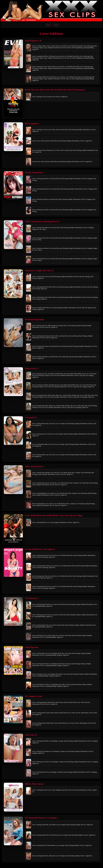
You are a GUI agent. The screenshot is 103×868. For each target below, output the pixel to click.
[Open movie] (13, 54)
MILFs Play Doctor (34, 784)
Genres (56, 25)
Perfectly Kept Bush (35, 319)
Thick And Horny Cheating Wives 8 (42, 222)
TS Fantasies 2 (32, 598)
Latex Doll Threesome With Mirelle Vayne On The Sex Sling (54, 515)
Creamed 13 (31, 417)
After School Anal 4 (34, 466)
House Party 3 (32, 368)
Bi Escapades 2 (32, 124)
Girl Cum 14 (31, 735)
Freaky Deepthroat (34, 173)
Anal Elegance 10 (33, 41)
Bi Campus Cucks (33, 696)
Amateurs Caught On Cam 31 (39, 270)
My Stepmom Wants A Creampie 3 (41, 818)
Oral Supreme (32, 647)
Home (48, 25)
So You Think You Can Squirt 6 (40, 549)
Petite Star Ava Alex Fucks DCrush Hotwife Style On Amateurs (55, 90)
